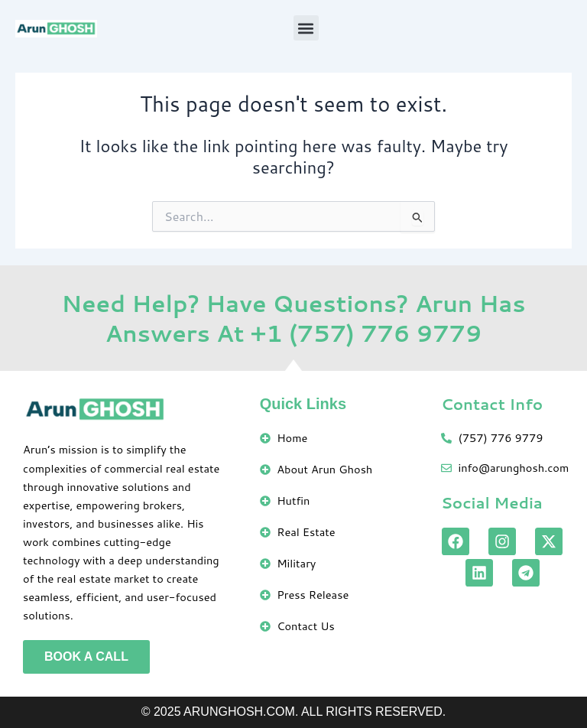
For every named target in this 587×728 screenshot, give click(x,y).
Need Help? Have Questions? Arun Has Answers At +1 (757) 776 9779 (293, 318)
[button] (306, 28)
